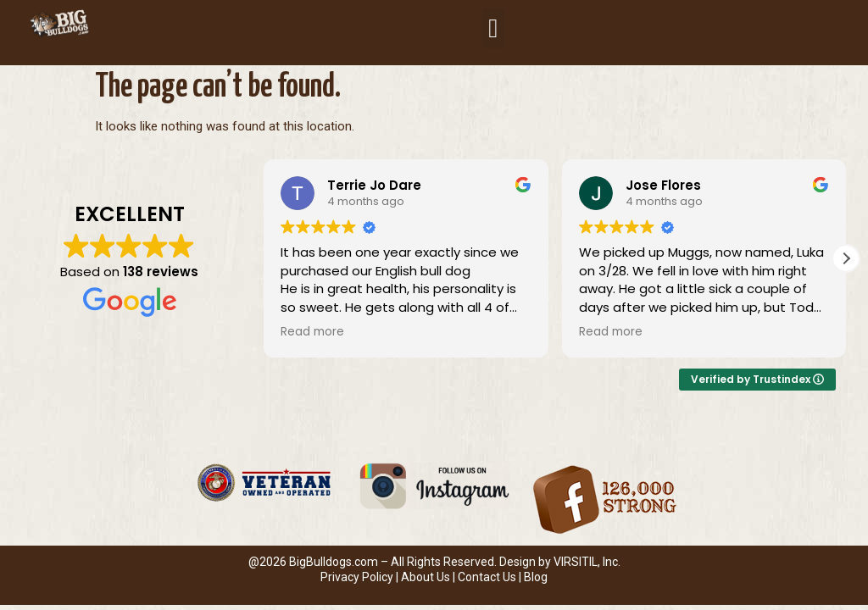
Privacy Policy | (361, 577)
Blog (536, 577)
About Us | (429, 577)
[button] (494, 28)
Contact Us (487, 577)
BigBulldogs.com (334, 562)
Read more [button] (312, 332)
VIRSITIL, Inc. (587, 562)
